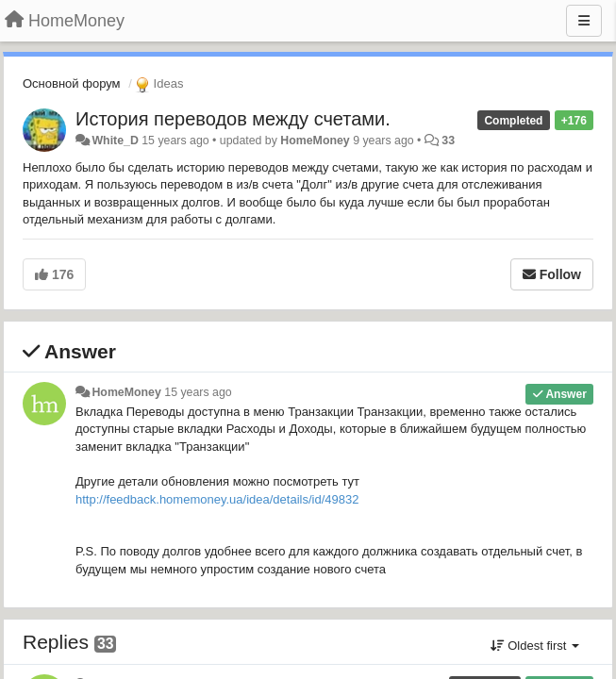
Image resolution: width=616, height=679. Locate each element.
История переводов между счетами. (233, 119)
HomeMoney (315, 141)
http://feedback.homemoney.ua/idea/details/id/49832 (217, 499)
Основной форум (72, 83)
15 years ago (198, 392)
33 (448, 141)
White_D (115, 141)
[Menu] (584, 21)
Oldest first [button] (535, 646)
